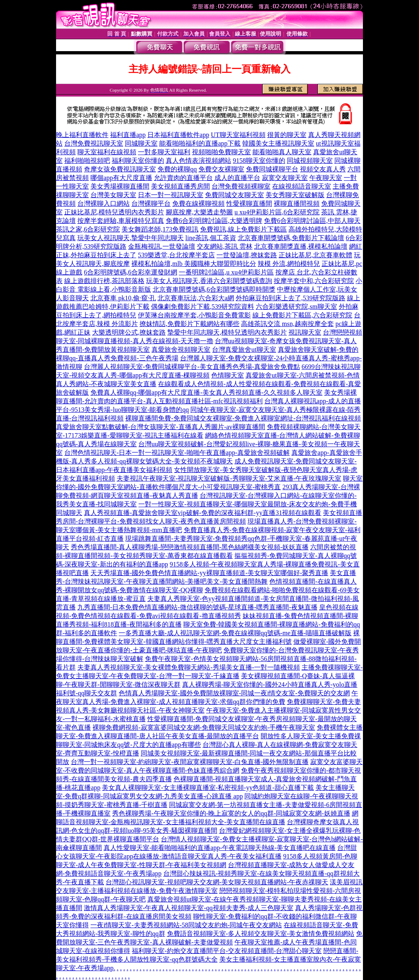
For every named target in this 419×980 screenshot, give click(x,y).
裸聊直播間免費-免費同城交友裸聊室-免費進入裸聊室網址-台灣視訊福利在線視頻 (243, 418)
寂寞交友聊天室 (285, 178)
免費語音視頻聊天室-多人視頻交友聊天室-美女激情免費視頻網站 (261, 934)
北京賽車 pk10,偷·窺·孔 (123, 298)
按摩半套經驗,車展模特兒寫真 (121, 221)
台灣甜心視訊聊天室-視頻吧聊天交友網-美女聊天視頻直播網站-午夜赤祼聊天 (217, 882)
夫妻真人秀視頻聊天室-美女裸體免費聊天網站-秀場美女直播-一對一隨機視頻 (189, 667)
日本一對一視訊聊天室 (171, 195)
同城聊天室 (141, 143)
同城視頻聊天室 (310, 161)
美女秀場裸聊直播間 (120, 186)
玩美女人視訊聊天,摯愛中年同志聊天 (131, 238)
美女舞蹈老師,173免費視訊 (160, 229)
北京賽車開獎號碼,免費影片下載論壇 (291, 238)
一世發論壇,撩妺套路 (247, 255)
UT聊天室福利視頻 (238, 135)
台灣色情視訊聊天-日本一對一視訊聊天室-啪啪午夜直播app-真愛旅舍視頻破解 (177, 453)
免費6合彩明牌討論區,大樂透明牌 (214, 221)
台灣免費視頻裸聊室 (241, 186)
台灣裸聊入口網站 (104, 203)
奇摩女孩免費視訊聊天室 (120, 169)
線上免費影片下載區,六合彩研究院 (302, 315)
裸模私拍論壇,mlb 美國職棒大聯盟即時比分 (194, 264)
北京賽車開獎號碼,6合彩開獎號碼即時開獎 (214, 289)
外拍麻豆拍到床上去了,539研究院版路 (291, 298)
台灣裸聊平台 (151, 203)
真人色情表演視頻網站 (198, 161)
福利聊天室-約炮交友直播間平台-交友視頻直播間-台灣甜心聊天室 (227, 951)
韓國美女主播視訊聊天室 (278, 143)
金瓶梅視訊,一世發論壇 (162, 246)
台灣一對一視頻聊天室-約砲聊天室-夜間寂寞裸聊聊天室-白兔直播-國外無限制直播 (190, 762)
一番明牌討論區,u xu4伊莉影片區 (226, 272)
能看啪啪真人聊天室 (282, 152)
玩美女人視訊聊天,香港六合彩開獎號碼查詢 (209, 281)
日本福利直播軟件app (178, 135)
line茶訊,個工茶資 (211, 238)
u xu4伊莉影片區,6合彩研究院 (277, 212)
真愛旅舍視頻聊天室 (181, 350)
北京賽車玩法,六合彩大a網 (196, 298)
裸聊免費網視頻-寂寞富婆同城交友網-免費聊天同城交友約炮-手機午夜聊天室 (204, 727)
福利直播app (128, 135)
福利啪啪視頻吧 (87, 161)
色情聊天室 (228, 375)
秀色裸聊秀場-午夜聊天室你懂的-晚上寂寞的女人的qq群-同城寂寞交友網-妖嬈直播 (231, 813)
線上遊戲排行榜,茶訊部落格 (104, 281)
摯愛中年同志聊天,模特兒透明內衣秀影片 (227, 332)
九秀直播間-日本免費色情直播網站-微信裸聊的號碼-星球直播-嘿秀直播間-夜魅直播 (197, 607)
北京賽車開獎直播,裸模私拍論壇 (301, 246)
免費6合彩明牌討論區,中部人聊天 (312, 221)
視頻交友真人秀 (323, 169)
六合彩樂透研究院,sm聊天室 (296, 307)
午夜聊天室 (326, 178)
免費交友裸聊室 (221, 169)
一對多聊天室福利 (164, 152)
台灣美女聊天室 (113, 195)
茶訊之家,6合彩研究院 (88, 229)
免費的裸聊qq (177, 169)
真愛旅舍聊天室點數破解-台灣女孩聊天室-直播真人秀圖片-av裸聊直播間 (161, 427)
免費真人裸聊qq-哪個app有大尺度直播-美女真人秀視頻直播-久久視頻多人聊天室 (206, 392)
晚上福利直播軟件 (82, 135)
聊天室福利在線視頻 (107, 152)
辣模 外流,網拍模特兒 (289, 264)
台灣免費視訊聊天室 (94, 143)
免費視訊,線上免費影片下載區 (243, 229)
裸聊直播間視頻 (297, 203)
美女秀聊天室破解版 (295, 195)
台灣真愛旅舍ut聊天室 (244, 350)
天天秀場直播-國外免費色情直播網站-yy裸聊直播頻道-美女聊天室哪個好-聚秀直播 (209, 573)
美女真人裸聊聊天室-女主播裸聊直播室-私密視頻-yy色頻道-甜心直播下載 (208, 788)
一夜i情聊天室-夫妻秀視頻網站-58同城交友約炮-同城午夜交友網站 (186, 925)
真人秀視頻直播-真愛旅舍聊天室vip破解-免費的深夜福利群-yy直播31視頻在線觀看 (203, 513)
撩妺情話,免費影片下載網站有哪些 (189, 324)
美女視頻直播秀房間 (180, 186)
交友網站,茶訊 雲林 (225, 246)
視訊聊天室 (305, 332)
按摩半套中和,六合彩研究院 (314, 281)
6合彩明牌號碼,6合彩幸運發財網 (131, 272)
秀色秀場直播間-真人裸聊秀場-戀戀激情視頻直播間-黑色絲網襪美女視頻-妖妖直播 (190, 547)
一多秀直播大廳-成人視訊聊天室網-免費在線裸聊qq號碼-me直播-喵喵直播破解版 (235, 633)
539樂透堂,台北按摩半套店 (176, 255)
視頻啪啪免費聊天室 (221, 152)
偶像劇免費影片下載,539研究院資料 (203, 307)
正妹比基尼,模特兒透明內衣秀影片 (114, 212)
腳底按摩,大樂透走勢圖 (199, 212)
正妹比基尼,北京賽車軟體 (315, 255)
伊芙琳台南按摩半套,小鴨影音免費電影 (194, 315)
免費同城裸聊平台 (272, 169)
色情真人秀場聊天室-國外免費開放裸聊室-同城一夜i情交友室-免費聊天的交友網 (234, 693)
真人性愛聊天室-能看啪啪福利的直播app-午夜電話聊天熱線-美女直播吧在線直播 (220, 848)
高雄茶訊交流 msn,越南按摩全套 (287, 324)
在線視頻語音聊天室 (302, 186)
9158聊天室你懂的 (259, 161)
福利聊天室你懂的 (138, 161)
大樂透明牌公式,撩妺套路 (129, 332)
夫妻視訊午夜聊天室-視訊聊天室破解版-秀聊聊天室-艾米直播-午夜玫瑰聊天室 (229, 478)
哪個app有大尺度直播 (121, 178)
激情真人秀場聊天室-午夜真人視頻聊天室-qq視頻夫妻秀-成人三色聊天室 (189, 908)
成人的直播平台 (237, 178)
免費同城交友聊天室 (234, 195)
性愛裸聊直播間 (249, 203)
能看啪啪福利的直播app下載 (200, 143)
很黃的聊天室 (287, 135)
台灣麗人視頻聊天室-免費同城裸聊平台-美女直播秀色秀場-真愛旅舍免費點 (192, 367)
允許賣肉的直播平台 (183, 178)
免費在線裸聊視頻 (198, 203)
